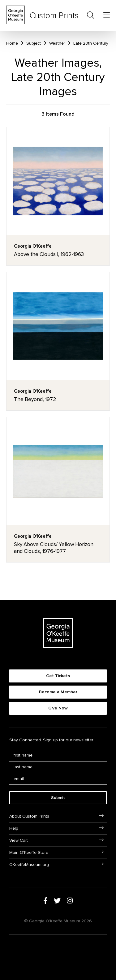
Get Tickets (58, 676)
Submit (58, 798)
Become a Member (58, 692)
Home (12, 43)
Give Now (58, 708)
